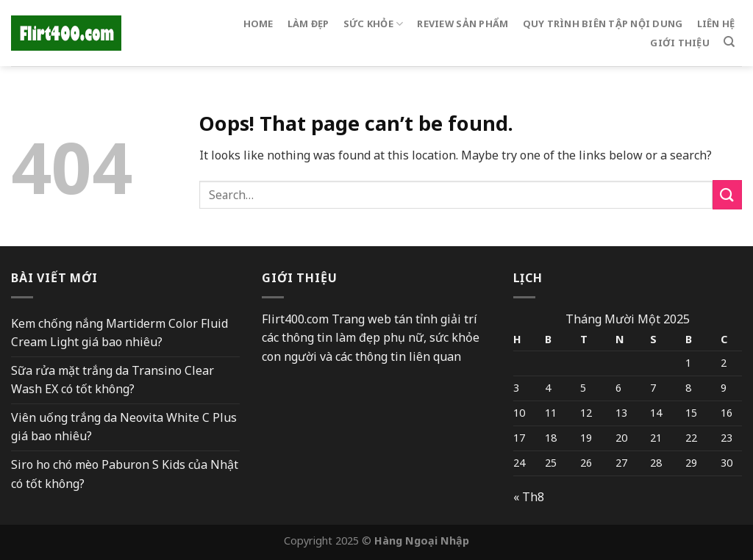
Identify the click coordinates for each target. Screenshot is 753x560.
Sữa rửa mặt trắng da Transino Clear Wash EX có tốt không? (113, 380)
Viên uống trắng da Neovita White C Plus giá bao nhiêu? (124, 427)
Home (258, 24)
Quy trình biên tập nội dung (603, 24)
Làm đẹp (308, 24)
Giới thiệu (680, 43)
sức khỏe (374, 24)
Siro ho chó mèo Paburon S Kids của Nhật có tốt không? (125, 474)
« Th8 (529, 497)
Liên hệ (716, 24)
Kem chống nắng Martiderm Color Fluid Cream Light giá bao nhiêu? (119, 333)
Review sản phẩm (463, 24)
